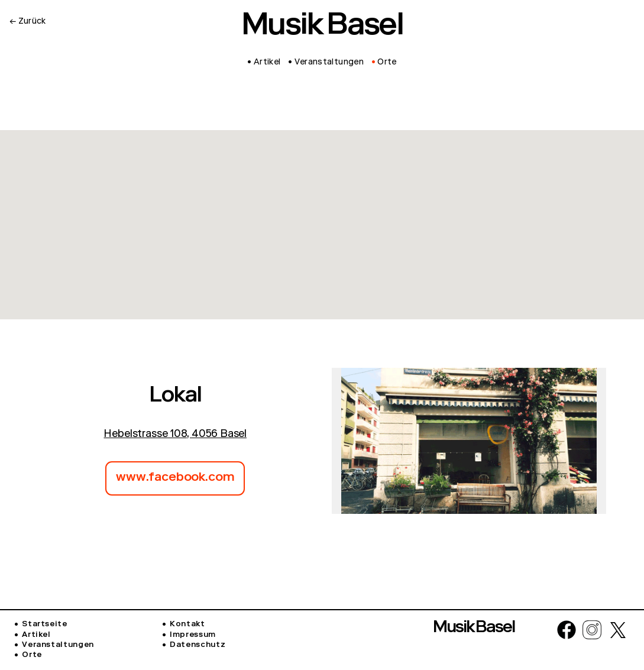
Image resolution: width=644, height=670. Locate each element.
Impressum (193, 635)
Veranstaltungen (58, 645)
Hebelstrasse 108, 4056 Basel (175, 435)
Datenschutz (198, 645)
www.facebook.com (175, 478)
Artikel (36, 635)
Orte (32, 656)
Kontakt (187, 625)
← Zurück (28, 22)
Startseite (45, 625)
